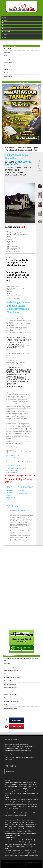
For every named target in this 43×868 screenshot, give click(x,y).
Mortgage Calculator (9, 491)
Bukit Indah (12, 789)
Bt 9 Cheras (21, 800)
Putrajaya (7, 833)
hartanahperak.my (29, 757)
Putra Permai (27, 829)
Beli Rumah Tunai (9, 681)
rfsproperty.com (9, 753)
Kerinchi (12, 824)
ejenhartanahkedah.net (13, 455)
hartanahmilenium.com (21, 744)
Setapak (18, 815)
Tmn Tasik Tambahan (27, 786)
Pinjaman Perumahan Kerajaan (11, 677)
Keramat (22, 822)
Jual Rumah (7, 664)
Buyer (4, 23)
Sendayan (16, 842)
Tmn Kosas (29, 789)
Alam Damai (8, 804)
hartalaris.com (9, 759)
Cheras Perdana (28, 804)
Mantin (32, 842)
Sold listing (7, 59)
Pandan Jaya (18, 782)
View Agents (7, 73)
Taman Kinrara (15, 833)
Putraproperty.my (29, 746)
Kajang (7, 835)
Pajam (7, 844)
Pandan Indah (9, 782)
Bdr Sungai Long (21, 831)
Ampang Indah (21, 789)
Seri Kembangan (30, 827)
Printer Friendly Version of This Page (11, 496)
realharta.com (19, 746)
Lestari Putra (18, 829)
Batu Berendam (24, 853)
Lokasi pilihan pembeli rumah (11, 670)
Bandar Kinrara (25, 833)
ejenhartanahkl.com (12, 470)
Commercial (7, 52)
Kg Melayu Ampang (20, 791)
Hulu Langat (29, 800)
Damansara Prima (31, 813)
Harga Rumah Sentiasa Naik (11, 688)
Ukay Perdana (16, 820)
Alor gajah (8, 851)
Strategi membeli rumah (10, 698)
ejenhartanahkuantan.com (12, 755)
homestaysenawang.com (13, 465)
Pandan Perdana (27, 782)
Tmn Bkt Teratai (22, 784)
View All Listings (8, 69)
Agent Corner (6, 32)
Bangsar (28, 822)
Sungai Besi (8, 806)
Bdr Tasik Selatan (18, 806)
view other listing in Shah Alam (20, 475)
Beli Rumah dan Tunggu (10, 684)
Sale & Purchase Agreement (11, 667)
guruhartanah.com (10, 746)
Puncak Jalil (21, 827)
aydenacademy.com (25, 751)
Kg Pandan (23, 793)
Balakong (29, 831)
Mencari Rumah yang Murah (11, 694)
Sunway (27, 824)
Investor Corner (6, 29)
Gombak (23, 815)
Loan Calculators (8, 76)
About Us (5, 20)
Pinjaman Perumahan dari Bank (12, 701)
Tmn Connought (13, 808)
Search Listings (8, 66)
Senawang (15, 840)
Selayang (8, 820)
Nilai (21, 842)
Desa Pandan (31, 793)
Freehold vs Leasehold (10, 705)
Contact (4, 35)
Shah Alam (8, 827)
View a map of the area (24, 494)
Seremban (8, 840)
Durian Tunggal (23, 855)
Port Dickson (30, 840)
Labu (11, 844)
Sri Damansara (9, 813)
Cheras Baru (18, 802)
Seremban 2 (8, 842)
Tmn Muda (8, 786)
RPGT (6, 674)
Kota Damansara (9, 815)
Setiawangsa (15, 822)
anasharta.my (20, 757)
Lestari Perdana (9, 829)
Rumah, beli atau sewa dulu (11, 708)
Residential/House (9, 49)
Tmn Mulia (32, 802)
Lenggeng (26, 842)
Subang (14, 827)
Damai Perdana (18, 804)
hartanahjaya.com (33, 753)
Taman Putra (32, 784)
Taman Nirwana (14, 793)
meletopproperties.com (27, 755)
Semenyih (17, 835)
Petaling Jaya (19, 824)
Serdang (12, 831)
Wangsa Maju (25, 820)
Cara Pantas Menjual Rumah (11, 691)
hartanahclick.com (10, 757)
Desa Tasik (27, 806)
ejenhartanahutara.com (21, 753)
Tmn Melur (13, 784)
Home (4, 17)
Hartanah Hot (10, 772)
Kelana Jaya (34, 824)
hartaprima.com (9, 744)
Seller (4, 26)
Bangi (12, 835)
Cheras (33, 833)
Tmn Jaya (25, 802)
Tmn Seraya (16, 786)
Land (5, 56)
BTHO (35, 804)
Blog (4, 37)
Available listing (8, 63)
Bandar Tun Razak (11, 800)
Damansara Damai (20, 813)
